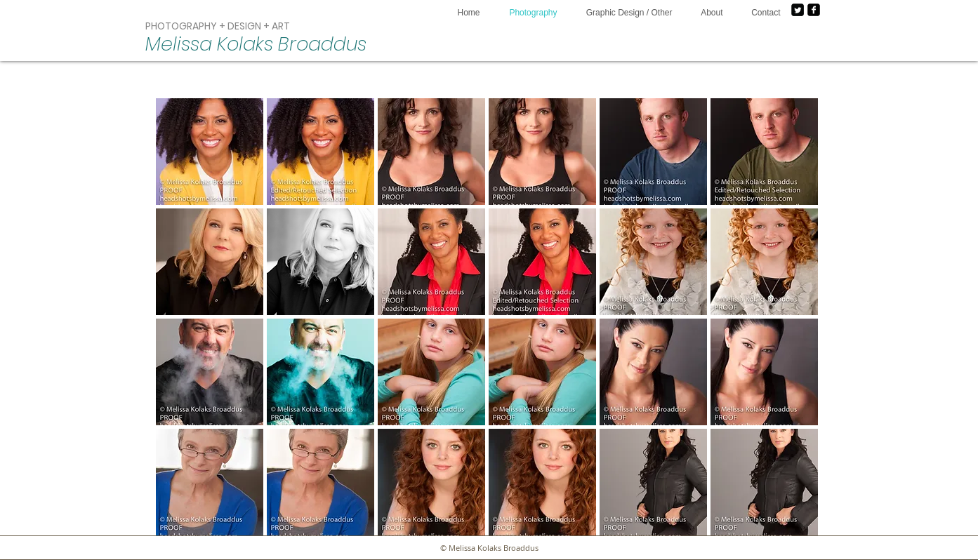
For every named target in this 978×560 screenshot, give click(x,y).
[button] (210, 152)
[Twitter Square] (798, 10)
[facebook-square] (814, 10)
